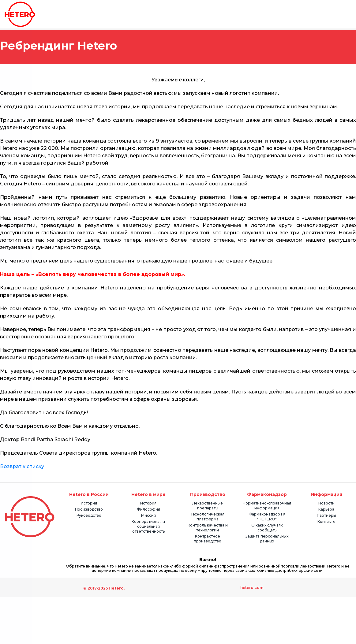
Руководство (89, 515)
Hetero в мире (148, 494)
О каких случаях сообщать (267, 528)
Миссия (148, 515)
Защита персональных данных (267, 539)
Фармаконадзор (267, 494)
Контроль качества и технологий (208, 528)
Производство (89, 509)
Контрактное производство (208, 539)
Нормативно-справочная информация (267, 506)
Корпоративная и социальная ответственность (148, 526)
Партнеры (326, 515)
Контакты (326, 521)
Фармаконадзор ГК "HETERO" (267, 517)
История (89, 503)
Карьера (326, 509)
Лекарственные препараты (208, 506)
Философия (148, 509)
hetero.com (252, 588)
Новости (326, 503)
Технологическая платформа (208, 517)
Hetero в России (89, 494)
